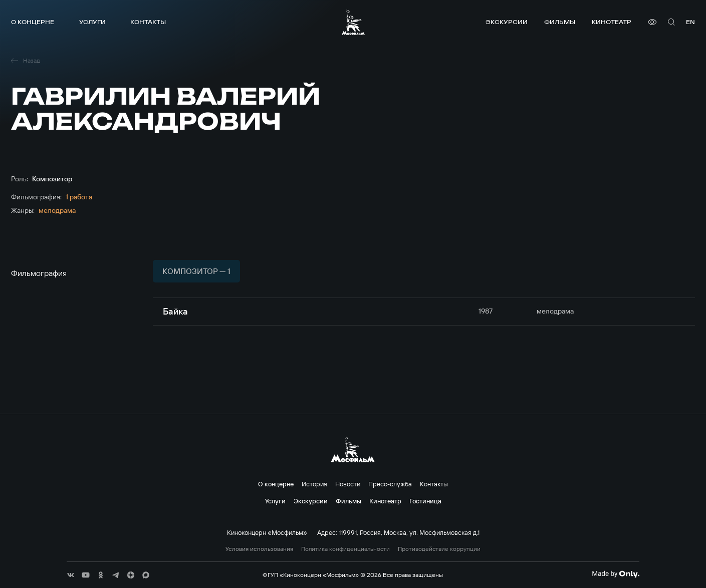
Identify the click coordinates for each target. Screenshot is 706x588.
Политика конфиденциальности (345, 549)
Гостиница (425, 501)
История (314, 484)
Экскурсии (507, 22)
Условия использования (259, 549)
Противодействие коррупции (439, 549)
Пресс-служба (390, 484)
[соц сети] (71, 575)
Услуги (92, 22)
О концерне (33, 22)
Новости (348, 484)
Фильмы (560, 22)
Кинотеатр (612, 22)
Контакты (148, 22)
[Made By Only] (616, 574)
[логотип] (353, 22)
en (690, 22)
